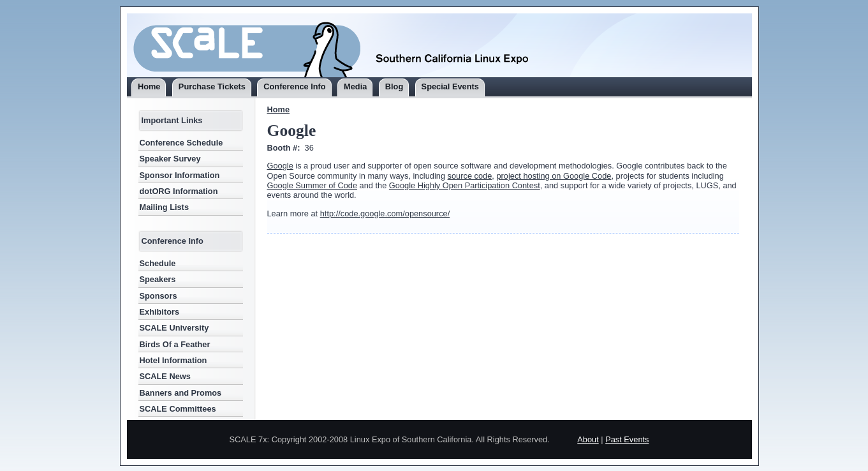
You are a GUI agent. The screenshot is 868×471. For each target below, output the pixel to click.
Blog (394, 86)
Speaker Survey (170, 159)
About (588, 439)
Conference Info (294, 86)
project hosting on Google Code (554, 176)
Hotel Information (173, 360)
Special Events (450, 86)
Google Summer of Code (313, 185)
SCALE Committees (178, 409)
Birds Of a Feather (175, 344)
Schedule (158, 263)
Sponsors (158, 296)
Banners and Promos (181, 393)
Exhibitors (160, 312)
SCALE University (174, 328)
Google (280, 166)
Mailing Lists (165, 207)
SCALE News (165, 376)
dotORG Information (179, 191)
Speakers (158, 279)
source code (470, 176)
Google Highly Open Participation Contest (465, 185)
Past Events (627, 439)
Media (355, 86)
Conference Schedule (181, 143)
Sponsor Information (180, 175)
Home (149, 86)
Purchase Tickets (212, 86)
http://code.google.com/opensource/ (385, 213)
